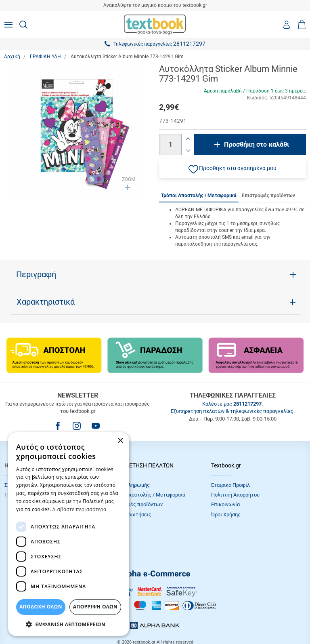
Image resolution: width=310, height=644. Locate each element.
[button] (232, 168)
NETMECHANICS (180, 618)
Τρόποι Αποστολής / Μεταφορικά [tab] (199, 196)
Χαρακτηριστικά (46, 302)
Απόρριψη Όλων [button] (95, 607)
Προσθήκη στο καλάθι (257, 144)
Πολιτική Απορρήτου (235, 495)
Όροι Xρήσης (226, 515)
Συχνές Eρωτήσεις (130, 515)
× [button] (120, 441)
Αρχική (12, 57)
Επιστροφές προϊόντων (135, 504)
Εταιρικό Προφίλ (230, 485)
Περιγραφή (36, 274)
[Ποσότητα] (170, 144)
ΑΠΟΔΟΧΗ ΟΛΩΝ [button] (41, 607)
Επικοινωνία (225, 504)
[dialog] (69, 534)
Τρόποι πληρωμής (129, 485)
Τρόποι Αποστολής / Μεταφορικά (147, 495)
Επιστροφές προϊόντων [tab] (268, 196)
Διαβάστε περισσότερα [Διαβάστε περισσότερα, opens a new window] (80, 509)
